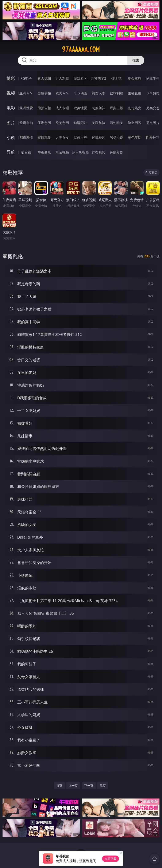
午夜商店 (44, 152)
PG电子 (26, 78)
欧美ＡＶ (62, 93)
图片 (11, 123)
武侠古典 (80, 138)
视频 (11, 93)
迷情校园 (99, 138)
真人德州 (44, 78)
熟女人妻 (99, 93)
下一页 (89, 786)
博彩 (11, 78)
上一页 (73, 786)
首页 (59, 786)
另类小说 (116, 138)
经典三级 (116, 108)
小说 (11, 137)
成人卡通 (62, 108)
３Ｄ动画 (80, 93)
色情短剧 (116, 152)
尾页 (103, 786)
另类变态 (153, 108)
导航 (11, 152)
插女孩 (26, 152)
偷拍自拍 (44, 108)
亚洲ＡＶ (26, 93)
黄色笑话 (135, 138)
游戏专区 (80, 78)
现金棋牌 (135, 78)
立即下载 (111, 859)
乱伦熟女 (135, 108)
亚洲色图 (44, 123)
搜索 (136, 60)
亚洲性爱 (26, 108)
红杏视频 (99, 152)
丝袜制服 (116, 93)
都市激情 (26, 138)
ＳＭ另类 (153, 93)
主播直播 (135, 93)
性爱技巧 (153, 138)
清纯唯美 (116, 123)
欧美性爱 (80, 108)
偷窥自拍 (26, 123)
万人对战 (62, 78)
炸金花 (116, 78)
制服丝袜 (99, 108)
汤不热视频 (80, 152)
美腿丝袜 (99, 123)
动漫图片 (80, 123)
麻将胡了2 (98, 78)
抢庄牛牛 (153, 78)
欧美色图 (62, 123)
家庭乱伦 (44, 138)
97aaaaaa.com (81, 49)
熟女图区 (135, 123)
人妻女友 (62, 138)
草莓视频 (62, 152)
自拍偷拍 (44, 93)
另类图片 (153, 123)
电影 (11, 108)
